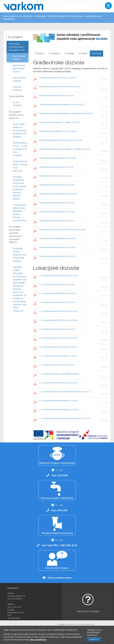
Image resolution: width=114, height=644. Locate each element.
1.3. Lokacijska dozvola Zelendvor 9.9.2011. (58, 293)
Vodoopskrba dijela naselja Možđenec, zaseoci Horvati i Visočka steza (19, 213)
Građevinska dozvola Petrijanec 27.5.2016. (58, 158)
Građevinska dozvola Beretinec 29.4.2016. (58, 238)
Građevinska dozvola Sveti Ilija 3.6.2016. (57, 221)
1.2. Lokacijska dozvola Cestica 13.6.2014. (57, 284)
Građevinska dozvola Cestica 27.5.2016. (56, 167)
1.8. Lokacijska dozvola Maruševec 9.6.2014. (59, 338)
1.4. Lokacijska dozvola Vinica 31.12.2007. (57, 302)
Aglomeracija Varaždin (19, 58)
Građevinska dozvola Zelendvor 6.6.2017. (58, 256)
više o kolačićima (38, 640)
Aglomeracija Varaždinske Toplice (19, 68)
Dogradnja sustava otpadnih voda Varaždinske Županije (20, 255)
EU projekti (26, 16)
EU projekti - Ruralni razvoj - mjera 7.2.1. (17, 115)
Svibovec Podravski (17, 89)
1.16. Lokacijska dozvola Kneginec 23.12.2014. (59, 409)
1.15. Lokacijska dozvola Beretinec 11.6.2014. (59, 401)
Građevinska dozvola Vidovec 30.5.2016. (57, 185)
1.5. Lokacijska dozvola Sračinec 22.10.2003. (59, 311)
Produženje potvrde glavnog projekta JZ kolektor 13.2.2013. (65, 149)
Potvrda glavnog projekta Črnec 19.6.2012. (58, 131)
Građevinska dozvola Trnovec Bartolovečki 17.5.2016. (62, 229)
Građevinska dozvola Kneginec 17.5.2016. (57, 247)
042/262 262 (60, 511)
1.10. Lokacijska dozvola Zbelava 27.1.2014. (58, 356)
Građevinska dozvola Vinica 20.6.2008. (57, 95)
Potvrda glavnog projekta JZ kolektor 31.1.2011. (60, 122)
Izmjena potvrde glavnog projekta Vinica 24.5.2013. (62, 104)
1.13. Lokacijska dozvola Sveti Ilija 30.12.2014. (59, 383)
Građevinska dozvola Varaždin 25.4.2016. (57, 203)
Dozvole (96, 53)
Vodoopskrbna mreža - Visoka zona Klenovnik (20, 166)
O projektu (54, 53)
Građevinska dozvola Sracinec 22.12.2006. (58, 78)
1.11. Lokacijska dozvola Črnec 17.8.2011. (57, 365)
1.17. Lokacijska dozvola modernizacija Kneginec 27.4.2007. (65, 418)
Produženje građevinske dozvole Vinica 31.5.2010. (61, 140)
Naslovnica (10, 16)
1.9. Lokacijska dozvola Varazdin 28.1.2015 (58, 347)
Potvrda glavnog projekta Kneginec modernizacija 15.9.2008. (66, 113)
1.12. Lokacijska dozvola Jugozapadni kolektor (59, 374)
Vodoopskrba (16, 96)
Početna (40, 53)
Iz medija (69, 53)
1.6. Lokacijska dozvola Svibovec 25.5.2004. (58, 320)
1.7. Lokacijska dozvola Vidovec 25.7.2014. (57, 329)
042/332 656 (60, 476)
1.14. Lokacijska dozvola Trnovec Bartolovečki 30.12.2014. (64, 392)
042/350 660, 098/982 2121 (59, 545)
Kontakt (83, 53)
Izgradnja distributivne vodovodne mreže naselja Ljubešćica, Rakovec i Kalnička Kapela (19, 188)
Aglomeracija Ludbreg (19, 79)
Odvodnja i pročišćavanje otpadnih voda (59, 16)
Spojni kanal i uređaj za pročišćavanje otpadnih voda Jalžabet (20, 130)
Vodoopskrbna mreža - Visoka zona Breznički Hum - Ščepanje (20, 149)
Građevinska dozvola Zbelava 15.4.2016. (57, 212)
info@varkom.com (60, 578)
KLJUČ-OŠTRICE (17, 104)
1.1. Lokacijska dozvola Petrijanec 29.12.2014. (59, 275)
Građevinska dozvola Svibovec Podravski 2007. (60, 87)
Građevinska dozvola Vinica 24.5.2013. (56, 176)
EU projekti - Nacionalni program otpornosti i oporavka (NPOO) (16, 235)
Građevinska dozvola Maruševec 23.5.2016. (58, 194)
